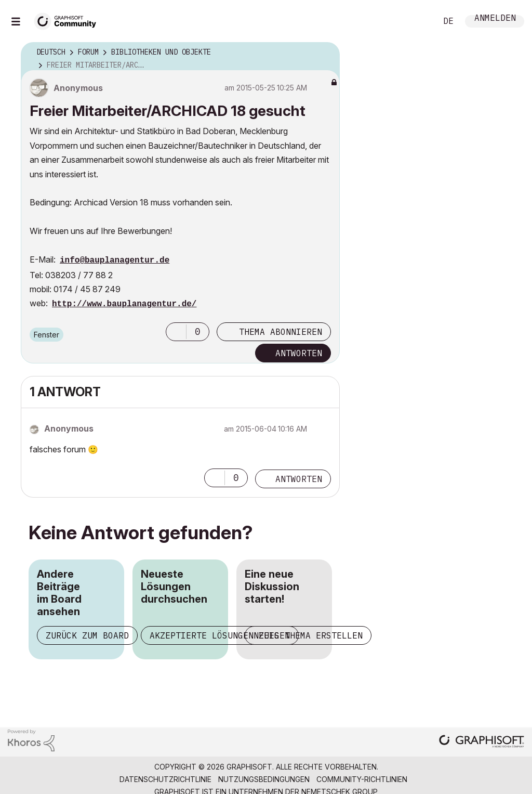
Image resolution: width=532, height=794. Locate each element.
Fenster (46, 335)
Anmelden (495, 19)
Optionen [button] (325, 53)
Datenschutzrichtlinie (165, 779)
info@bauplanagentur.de (115, 261)
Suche (417, 21)
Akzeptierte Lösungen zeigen (220, 635)
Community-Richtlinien (362, 779)
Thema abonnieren (281, 332)
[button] (176, 332)
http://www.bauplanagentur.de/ (124, 304)
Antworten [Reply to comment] (299, 479)
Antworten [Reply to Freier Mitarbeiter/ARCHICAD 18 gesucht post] (299, 353)
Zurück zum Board (87, 635)
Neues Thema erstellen (308, 635)
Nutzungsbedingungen (264, 779)
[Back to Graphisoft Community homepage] (69, 20)
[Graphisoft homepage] (482, 742)
